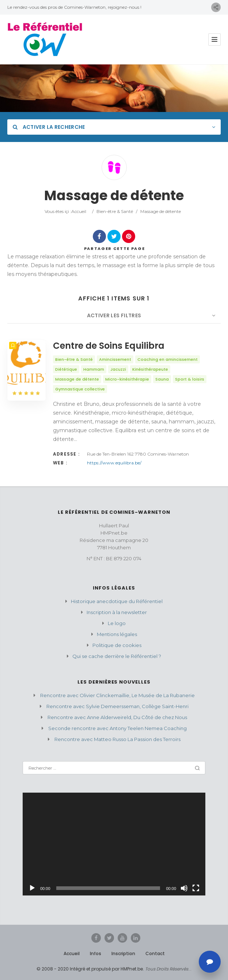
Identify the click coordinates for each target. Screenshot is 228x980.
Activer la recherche (49, 127)
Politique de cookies (117, 645)
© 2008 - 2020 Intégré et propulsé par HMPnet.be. (90, 969)
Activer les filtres (114, 315)
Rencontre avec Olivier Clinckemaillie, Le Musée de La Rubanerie (117, 695)
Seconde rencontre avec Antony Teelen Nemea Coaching (117, 728)
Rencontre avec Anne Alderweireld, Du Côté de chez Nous (117, 717)
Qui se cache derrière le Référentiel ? (117, 656)
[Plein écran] (196, 888)
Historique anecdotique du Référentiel (117, 601)
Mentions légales (117, 634)
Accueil (79, 211)
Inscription (123, 953)
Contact (155, 953)
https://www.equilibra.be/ (114, 463)
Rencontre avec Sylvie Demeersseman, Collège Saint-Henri (117, 706)
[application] (114, 844)
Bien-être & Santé (115, 211)
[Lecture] (32, 888)
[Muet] (184, 888)
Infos (96, 953)
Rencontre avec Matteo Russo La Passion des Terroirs (117, 739)
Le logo (117, 623)
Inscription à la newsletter (117, 612)
